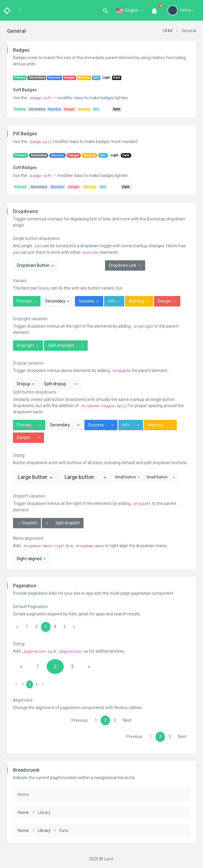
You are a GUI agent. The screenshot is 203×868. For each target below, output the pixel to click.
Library (44, 830)
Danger (167, 301)
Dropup (26, 384)
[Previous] (18, 627)
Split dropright (61, 345)
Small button (128, 477)
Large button (36, 477)
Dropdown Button (36, 265)
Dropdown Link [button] (125, 265)
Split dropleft (68, 523)
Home (23, 812)
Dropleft (27, 523)
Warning (139, 301)
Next (127, 720)
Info (114, 301)
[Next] (74, 627)
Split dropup (55, 384)
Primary (27, 301)
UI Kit (168, 31)
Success (89, 301)
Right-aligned (32, 559)
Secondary (58, 301)
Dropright (28, 345)
